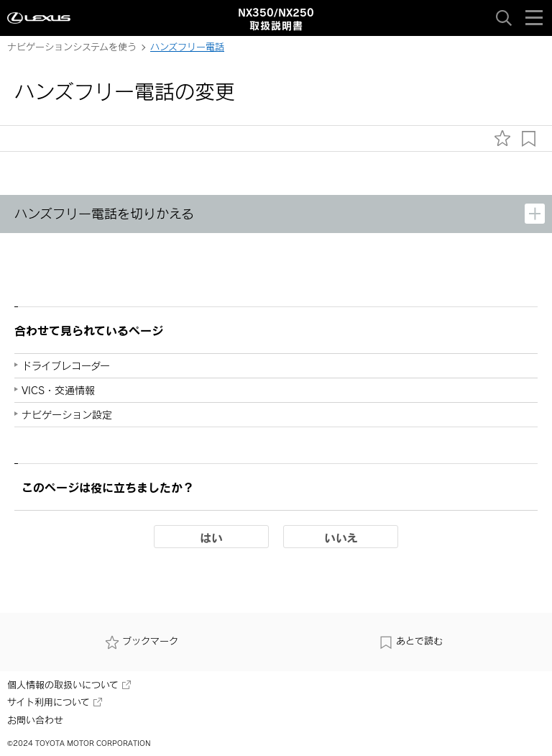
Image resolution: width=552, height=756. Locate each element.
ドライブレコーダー (66, 366)
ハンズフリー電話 (187, 47)
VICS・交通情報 (58, 390)
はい (211, 537)
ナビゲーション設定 (67, 415)
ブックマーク (142, 641)
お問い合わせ (35, 720)
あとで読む (411, 641)
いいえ (341, 537)
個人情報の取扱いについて (69, 685)
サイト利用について (55, 702)
